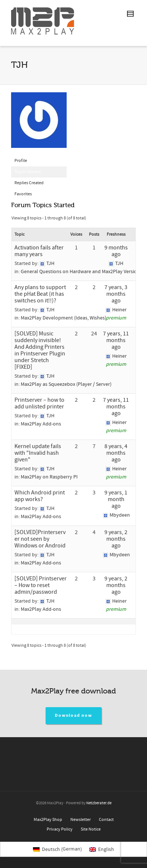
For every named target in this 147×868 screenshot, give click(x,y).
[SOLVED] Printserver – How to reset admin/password (41, 585)
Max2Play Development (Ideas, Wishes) (64, 318)
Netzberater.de (99, 803)
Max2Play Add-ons (41, 424)
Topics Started (28, 172)
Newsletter (81, 820)
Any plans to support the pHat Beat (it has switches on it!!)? (40, 294)
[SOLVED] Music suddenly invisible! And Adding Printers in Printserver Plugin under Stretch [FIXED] (40, 350)
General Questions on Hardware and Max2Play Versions (81, 272)
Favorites (23, 194)
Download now (73, 715)
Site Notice (91, 829)
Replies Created (29, 183)
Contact (106, 820)
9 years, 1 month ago (116, 499)
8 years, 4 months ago (116, 453)
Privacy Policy (60, 829)
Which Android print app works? (40, 496)
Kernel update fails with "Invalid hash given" (38, 453)
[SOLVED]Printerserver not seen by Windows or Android (40, 539)
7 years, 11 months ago (116, 340)
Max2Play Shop (48, 820)
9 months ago (116, 251)
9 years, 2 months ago (116, 539)
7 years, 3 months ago (116, 294)
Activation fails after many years (39, 251)
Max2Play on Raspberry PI (49, 477)
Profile (21, 161)
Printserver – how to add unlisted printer (39, 403)
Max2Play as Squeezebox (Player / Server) (66, 384)
